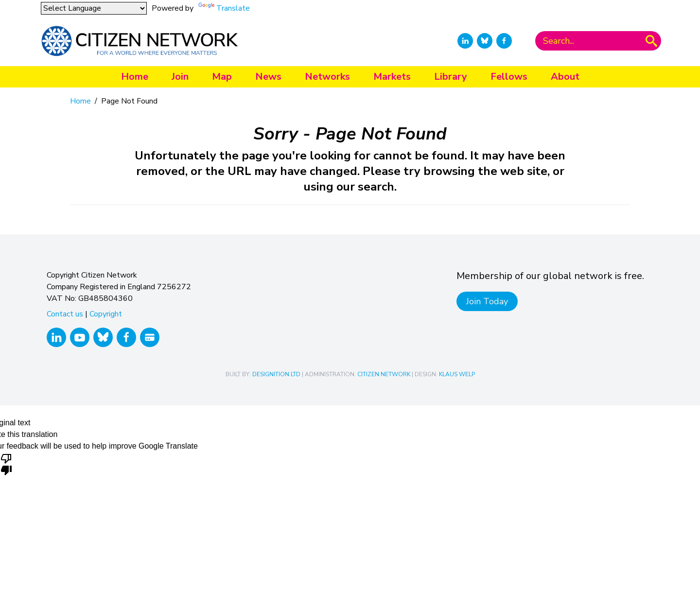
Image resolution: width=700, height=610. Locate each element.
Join (180, 77)
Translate (233, 8)
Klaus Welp (457, 374)
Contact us (65, 314)
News (268, 77)
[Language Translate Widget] (94, 8)
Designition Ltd (276, 374)
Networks (327, 77)
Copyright (106, 314)
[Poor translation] (6, 464)
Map (222, 77)
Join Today (487, 301)
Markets (392, 77)
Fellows (509, 77)
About (565, 77)
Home (135, 77)
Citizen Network (384, 374)
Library (451, 77)
